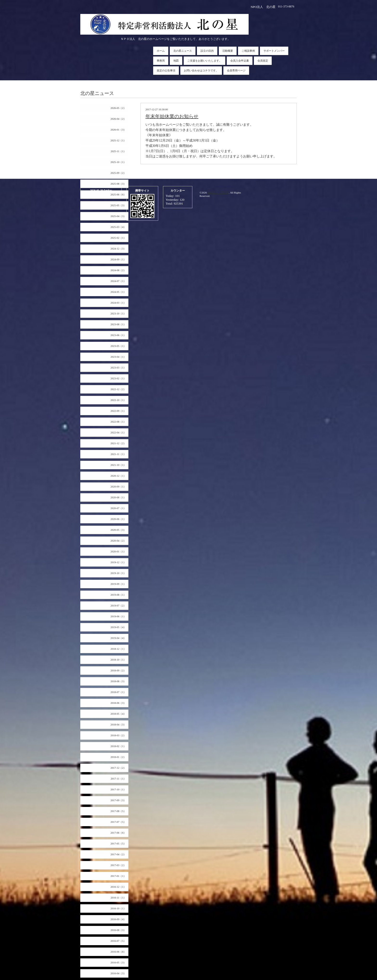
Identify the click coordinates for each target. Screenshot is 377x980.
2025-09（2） (118, 173)
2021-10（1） (118, 465)
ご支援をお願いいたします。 (204, 61)
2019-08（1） (118, 595)
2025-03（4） (118, 227)
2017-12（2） (118, 768)
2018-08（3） (118, 681)
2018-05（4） (118, 714)
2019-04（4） (118, 638)
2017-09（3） (118, 800)
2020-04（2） (118, 541)
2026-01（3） (118, 130)
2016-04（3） (118, 973)
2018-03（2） (118, 735)
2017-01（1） (118, 876)
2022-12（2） (118, 389)
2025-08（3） (118, 184)
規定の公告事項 (166, 70)
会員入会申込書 (240, 61)
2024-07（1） (118, 281)
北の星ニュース (183, 51)
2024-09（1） (118, 259)
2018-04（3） (118, 724)
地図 (176, 61)
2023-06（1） (118, 335)
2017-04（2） (118, 854)
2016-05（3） (118, 962)
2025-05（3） (118, 205)
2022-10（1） (118, 400)
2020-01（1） (118, 551)
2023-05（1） (118, 346)
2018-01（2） (118, 757)
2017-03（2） (118, 865)
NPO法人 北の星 (218, 193)
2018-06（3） (118, 703)
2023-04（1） (118, 357)
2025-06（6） (118, 194)
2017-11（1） (118, 779)
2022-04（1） (118, 432)
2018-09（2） (118, 670)
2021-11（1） (118, 454)
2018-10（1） (118, 660)
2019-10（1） (118, 573)
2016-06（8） (118, 952)
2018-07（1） (118, 692)
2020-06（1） (118, 519)
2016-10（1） (118, 908)
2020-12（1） (118, 476)
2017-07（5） (118, 822)
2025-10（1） (118, 162)
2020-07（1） (118, 508)
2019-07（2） (118, 605)
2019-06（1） (118, 616)
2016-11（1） (118, 898)
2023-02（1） (118, 378)
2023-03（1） (118, 368)
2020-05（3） (118, 530)
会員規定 (263, 61)
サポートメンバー (274, 51)
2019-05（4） (118, 627)
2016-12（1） (118, 887)
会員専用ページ (236, 70)
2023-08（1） (118, 324)
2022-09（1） (118, 411)
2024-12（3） (118, 249)
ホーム (161, 51)
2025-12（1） (118, 140)
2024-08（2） (118, 270)
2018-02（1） (118, 746)
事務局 (161, 61)
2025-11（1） (118, 151)
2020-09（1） (118, 487)
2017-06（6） (118, 833)
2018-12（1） (118, 649)
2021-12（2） (118, 443)
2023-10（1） (118, 313)
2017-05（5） (118, 843)
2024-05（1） (118, 292)
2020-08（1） (118, 497)
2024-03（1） (118, 303)
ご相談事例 (248, 51)
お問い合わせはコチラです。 (201, 70)
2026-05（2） (118, 108)
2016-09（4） (118, 919)
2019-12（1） (118, 562)
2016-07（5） (118, 941)
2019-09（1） (118, 584)
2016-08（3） (118, 930)
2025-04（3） (118, 216)
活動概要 (228, 51)
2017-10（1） (118, 789)
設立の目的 (207, 51)
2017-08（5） (118, 811)
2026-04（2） (118, 119)
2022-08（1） (118, 422)
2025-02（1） (118, 238)
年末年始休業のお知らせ (172, 116)
